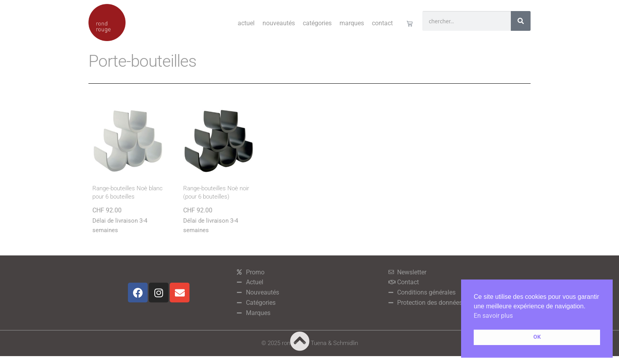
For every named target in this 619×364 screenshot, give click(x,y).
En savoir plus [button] (493, 316)
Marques (352, 23)
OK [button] (537, 337)
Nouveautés (279, 23)
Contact (382, 23)
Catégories (317, 23)
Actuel (246, 23)
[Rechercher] (521, 21)
